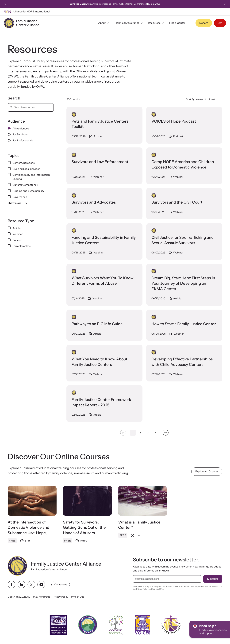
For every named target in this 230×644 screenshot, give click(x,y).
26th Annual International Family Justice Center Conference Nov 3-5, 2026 (123, 4)
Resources (156, 23)
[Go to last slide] (5, 4)
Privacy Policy (60, 597)
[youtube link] (41, 585)
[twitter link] (31, 585)
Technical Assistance (129, 23)
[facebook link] (11, 585)
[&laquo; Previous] (123, 433)
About (104, 23)
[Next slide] (225, 4)
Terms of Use (77, 597)
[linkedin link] (21, 585)
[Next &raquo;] (166, 433)
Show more (18, 203)
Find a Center (177, 23)
